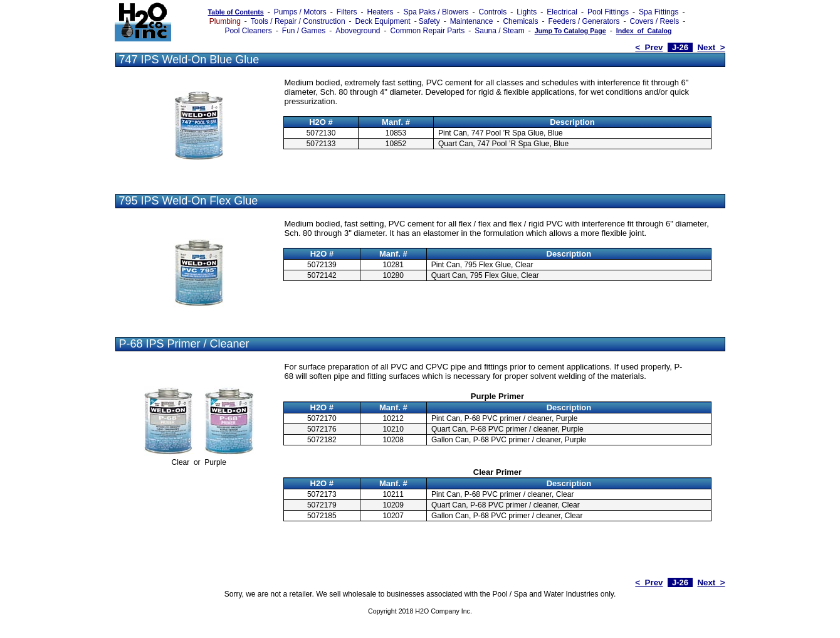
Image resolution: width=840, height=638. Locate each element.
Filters (347, 12)
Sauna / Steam (499, 31)
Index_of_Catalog (644, 31)
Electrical (562, 12)
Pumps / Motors (300, 12)
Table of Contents (236, 12)
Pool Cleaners (248, 31)
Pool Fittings (608, 12)
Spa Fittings (659, 12)
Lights (527, 12)
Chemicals (520, 21)
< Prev (649, 47)
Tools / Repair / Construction (298, 21)
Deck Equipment (383, 21)
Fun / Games (304, 31)
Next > (711, 47)
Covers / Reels (654, 21)
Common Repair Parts (428, 31)
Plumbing (225, 21)
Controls (493, 12)
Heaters (381, 12)
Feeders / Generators (584, 21)
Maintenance (472, 21)
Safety (429, 21)
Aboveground (358, 31)
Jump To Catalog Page (570, 31)
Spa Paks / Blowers (436, 12)
